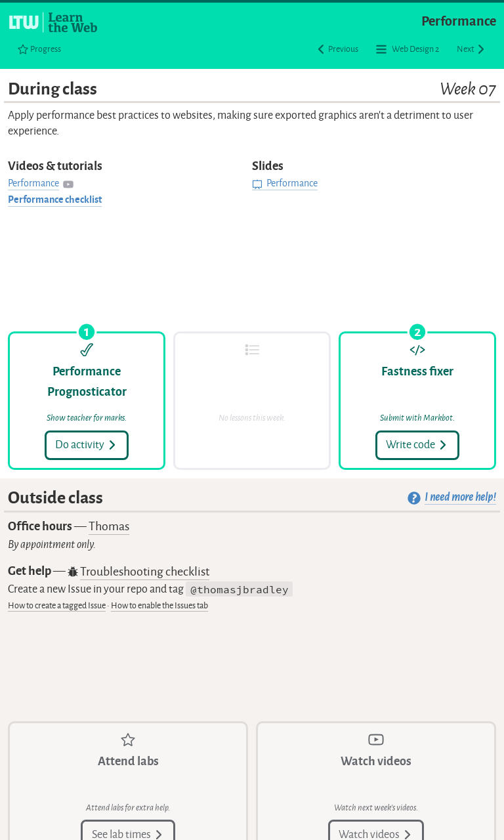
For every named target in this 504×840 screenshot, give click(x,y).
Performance (459, 21)
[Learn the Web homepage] (54, 22)
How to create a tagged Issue (57, 605)
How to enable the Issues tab (159, 605)
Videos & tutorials (55, 166)
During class (252, 90)
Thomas (109, 526)
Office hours (69, 527)
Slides (268, 166)
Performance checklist (55, 200)
